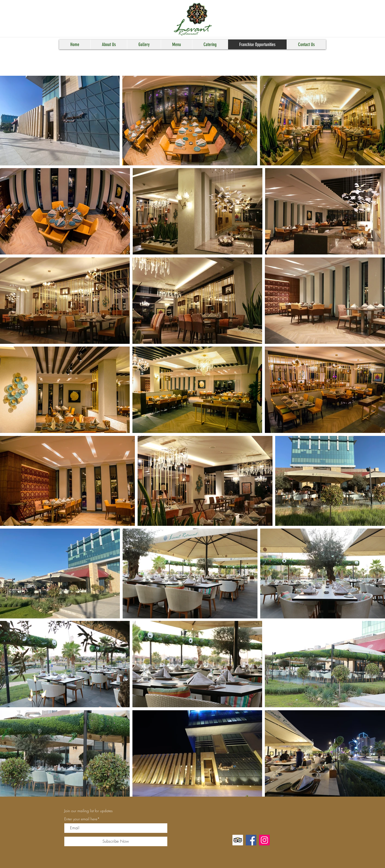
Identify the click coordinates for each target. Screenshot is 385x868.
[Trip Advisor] (238, 840)
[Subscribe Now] (116, 841)
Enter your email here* (82, 819)
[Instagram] (264, 840)
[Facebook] (251, 840)
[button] (109, 44)
